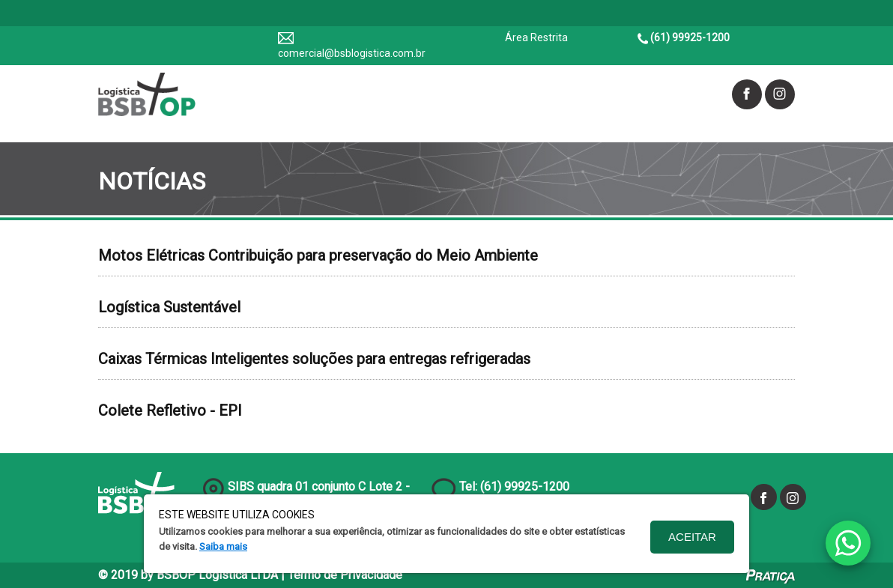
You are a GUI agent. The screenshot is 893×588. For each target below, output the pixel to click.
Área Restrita (536, 37)
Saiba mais (223, 546)
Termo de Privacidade (345, 575)
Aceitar (692, 537)
